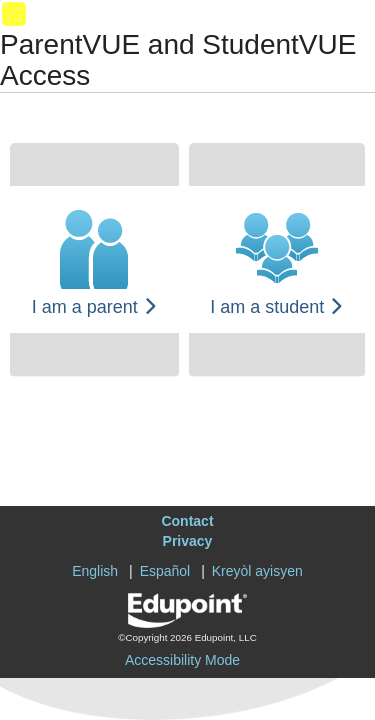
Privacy (188, 541)
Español (165, 571)
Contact (187, 521)
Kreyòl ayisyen (257, 571)
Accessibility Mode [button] (182, 660)
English (95, 571)
